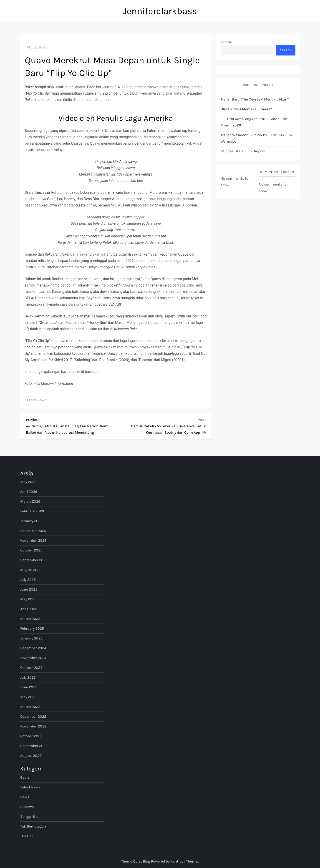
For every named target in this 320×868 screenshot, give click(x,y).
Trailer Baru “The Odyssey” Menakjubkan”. (255, 99)
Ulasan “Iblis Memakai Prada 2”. (247, 109)
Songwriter (29, 816)
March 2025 (30, 619)
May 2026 (28, 482)
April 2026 (29, 492)
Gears (25, 777)
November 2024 (33, 658)
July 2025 (28, 580)
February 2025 (32, 628)
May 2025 (28, 599)
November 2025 (33, 540)
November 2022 (33, 726)
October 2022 (31, 736)
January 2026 (31, 521)
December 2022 (33, 716)
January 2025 (31, 638)
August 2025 (31, 570)
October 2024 (31, 668)
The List (27, 836)
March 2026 (30, 501)
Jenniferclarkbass (160, 11)
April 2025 (29, 609)
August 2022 (31, 756)
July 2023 (28, 677)
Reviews (27, 807)
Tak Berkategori (33, 826)
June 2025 (29, 589)
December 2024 (33, 648)
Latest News (36, 400)
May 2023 (28, 697)
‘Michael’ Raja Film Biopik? (243, 151)
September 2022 (34, 746)
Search (227, 42)
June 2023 (29, 687)
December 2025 (33, 531)
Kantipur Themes (185, 861)
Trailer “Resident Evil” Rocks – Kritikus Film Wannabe (256, 138)
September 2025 (34, 560)
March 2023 (30, 707)
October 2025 (31, 550)
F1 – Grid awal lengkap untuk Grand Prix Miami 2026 (254, 122)
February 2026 (32, 511)
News (25, 797)
